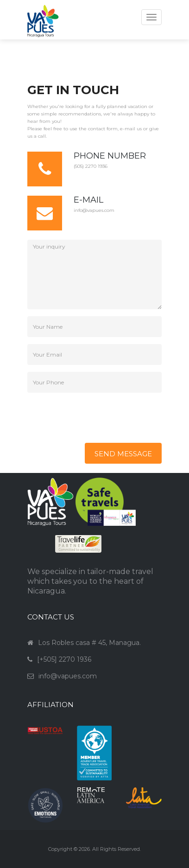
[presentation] (98, 418)
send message (123, 454)
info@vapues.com (94, 210)
